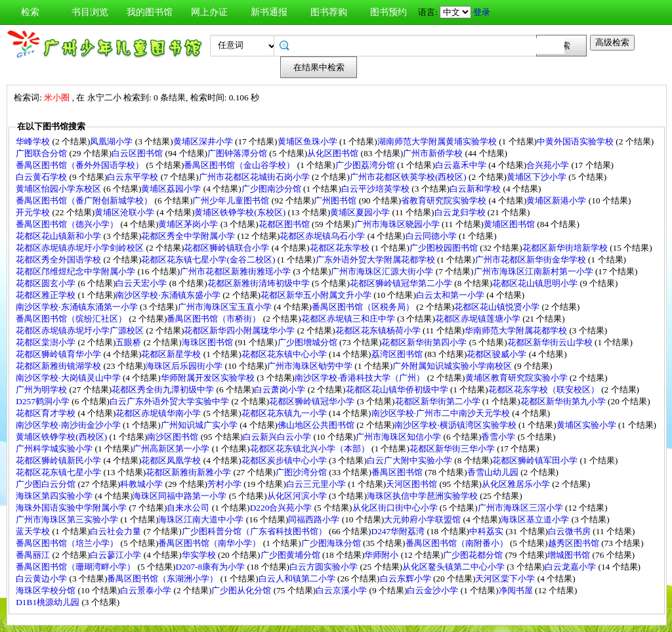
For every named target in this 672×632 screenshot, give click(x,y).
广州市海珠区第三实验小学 (68, 519)
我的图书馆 (150, 12)
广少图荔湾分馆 (366, 165)
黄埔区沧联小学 (125, 212)
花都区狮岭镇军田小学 (536, 460)
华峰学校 (34, 141)
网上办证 (209, 12)
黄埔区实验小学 (587, 425)
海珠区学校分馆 (47, 590)
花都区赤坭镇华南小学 (159, 413)
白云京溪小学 (342, 590)
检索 (30, 12)
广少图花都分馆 (474, 555)
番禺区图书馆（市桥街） (215, 319)
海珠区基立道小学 (536, 519)
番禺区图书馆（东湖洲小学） (163, 579)
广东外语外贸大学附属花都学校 (376, 260)
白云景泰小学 (147, 590)
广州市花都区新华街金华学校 (532, 260)
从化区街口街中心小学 (396, 508)
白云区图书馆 (138, 153)
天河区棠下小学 (506, 579)
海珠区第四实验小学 (55, 496)
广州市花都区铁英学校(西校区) (409, 177)
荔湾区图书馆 (398, 354)
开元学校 (34, 212)
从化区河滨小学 (298, 496)
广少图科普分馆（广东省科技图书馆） (255, 531)
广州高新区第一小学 (172, 449)
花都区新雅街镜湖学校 (59, 366)
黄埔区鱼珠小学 (308, 141)
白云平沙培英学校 (376, 189)
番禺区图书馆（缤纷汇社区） (72, 319)
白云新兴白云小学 (278, 437)
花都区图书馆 (285, 224)
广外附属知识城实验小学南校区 (453, 366)
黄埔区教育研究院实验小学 (517, 378)
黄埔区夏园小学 (361, 212)
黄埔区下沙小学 (537, 177)
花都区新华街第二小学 (439, 401)
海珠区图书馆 (208, 342)
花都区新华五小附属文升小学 (317, 295)
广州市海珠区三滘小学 (521, 508)
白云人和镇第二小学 (298, 579)
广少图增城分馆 (308, 342)
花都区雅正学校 (47, 295)
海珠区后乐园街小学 (185, 366)
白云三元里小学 (317, 484)
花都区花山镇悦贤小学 (498, 307)
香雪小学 (499, 437)
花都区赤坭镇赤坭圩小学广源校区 (81, 330)
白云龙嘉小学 (571, 567)
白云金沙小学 (433, 590)
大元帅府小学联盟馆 (423, 519)
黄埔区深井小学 (204, 141)
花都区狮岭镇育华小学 (59, 354)
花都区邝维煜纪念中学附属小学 (76, 271)
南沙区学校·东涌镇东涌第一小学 (78, 307)
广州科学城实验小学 (55, 449)
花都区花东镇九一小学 (285, 413)
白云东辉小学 (407, 579)
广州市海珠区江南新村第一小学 (535, 271)
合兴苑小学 (549, 165)
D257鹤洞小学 (44, 401)
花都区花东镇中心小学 (285, 354)
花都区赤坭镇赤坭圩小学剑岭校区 (81, 248)
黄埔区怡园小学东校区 (59, 189)
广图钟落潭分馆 (238, 153)
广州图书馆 (336, 200)
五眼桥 (129, 342)
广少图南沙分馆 (272, 189)
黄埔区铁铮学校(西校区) (62, 437)
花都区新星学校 (172, 354)
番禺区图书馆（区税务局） (364, 307)
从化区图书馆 (334, 153)
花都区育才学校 (47, 413)
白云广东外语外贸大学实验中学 (170, 401)
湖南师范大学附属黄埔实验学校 (438, 141)
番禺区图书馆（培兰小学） (68, 543)
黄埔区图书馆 (510, 224)
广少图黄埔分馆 (291, 555)
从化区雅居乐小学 (517, 484)
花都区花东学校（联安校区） (545, 390)
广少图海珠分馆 (332, 543)
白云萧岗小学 (281, 390)
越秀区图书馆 (575, 543)
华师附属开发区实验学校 (209, 378)
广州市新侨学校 (434, 153)
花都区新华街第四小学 (425, 342)
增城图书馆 (570, 555)
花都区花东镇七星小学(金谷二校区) (209, 260)
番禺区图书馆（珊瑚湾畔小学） (76, 567)
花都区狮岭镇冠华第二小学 (402, 283)
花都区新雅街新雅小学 (189, 472)
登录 (482, 12)
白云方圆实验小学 (325, 567)
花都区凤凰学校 (172, 460)
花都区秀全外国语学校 (59, 260)
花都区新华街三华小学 (453, 449)
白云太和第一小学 (451, 295)
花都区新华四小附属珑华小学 (240, 330)
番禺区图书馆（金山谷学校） (240, 165)
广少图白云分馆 (47, 484)
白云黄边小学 (42, 579)
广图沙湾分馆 (302, 472)
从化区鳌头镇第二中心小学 (454, 567)
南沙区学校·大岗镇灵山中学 (69, 378)
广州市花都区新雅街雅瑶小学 (236, 271)
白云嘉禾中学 (462, 165)
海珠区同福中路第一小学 (180, 496)
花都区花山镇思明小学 (536, 283)
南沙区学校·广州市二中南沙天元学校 (442, 413)
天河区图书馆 (412, 484)
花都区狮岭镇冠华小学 (313, 401)
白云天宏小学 (142, 283)
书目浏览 (90, 12)
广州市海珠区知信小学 (399, 437)
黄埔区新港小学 (557, 200)
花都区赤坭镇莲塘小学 (479, 319)
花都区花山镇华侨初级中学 (398, 390)
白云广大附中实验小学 (410, 460)
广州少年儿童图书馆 (232, 200)
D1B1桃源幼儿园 (49, 602)
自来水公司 (189, 508)
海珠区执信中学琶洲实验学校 (423, 496)
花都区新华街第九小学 (564, 401)
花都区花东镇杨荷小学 (379, 330)
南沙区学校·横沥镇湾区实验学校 (456, 425)
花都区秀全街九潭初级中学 (164, 390)
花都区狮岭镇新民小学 (59, 460)
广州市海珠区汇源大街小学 (383, 271)
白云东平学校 (134, 177)
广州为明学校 (42, 390)
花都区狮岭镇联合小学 (227, 248)
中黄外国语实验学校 (576, 141)
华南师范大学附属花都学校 (517, 330)
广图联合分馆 (42, 153)
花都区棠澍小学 (47, 342)
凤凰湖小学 (112, 141)
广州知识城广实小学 (200, 425)
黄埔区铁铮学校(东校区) (241, 212)
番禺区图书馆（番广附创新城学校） (85, 200)
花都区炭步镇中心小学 (285, 460)
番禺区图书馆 (398, 472)
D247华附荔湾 (399, 531)
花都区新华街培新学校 (566, 248)
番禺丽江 (34, 555)
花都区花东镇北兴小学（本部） (311, 449)
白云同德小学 (432, 236)
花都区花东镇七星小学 (59, 472)
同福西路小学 (315, 519)
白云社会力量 (116, 531)
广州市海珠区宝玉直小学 (226, 307)
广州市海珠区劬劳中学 (311, 366)
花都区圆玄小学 (47, 283)
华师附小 (382, 555)
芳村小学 (225, 484)
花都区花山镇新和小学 (59, 236)
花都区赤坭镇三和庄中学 (349, 319)
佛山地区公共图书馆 (317, 425)
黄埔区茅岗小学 (189, 224)
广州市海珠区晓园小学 (398, 224)
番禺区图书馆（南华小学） (210, 543)
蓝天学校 (34, 531)
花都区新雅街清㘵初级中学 (260, 283)
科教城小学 (142, 484)
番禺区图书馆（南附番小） (458, 543)
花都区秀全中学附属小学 (189, 236)
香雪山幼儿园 (494, 472)
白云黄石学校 (42, 177)
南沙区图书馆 (174, 437)
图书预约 (388, 12)
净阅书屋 (517, 590)
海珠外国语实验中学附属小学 (72, 508)
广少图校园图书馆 (445, 248)
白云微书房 (570, 531)
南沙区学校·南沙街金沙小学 (69, 425)
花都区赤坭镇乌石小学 (323, 236)
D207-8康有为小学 (211, 567)
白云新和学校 (476, 189)
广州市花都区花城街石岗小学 (255, 177)
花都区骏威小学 (497, 354)
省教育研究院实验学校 (445, 200)
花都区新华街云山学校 (551, 342)
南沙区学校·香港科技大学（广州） (361, 378)
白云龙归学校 (461, 212)
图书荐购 (329, 12)
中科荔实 (487, 531)
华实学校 (200, 555)
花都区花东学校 (341, 248)
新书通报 (269, 12)
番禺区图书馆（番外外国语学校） (81, 165)
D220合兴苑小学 (282, 508)
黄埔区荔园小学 (172, 189)
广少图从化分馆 (242, 590)
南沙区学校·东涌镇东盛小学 (169, 295)
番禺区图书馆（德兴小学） (68, 224)
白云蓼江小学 (116, 555)
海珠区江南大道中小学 (202, 519)
